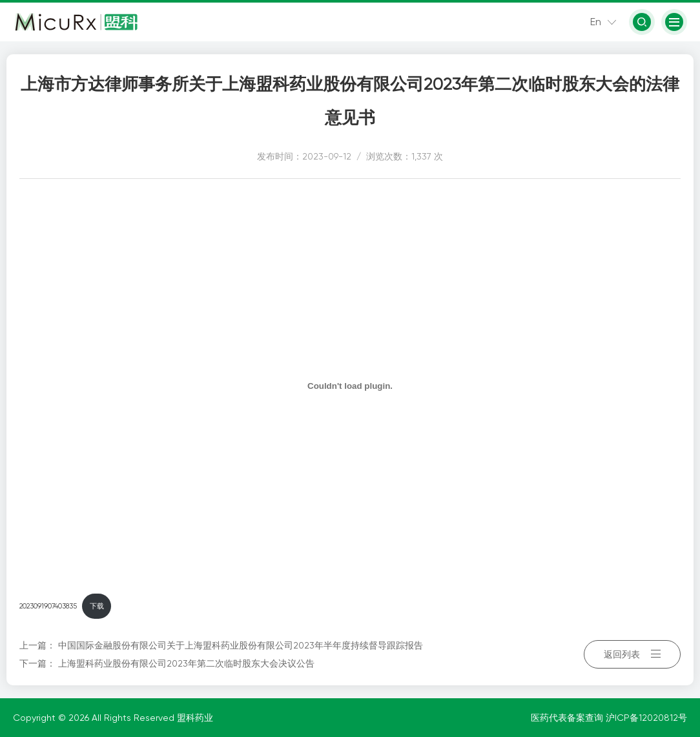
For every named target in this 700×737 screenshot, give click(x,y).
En (596, 22)
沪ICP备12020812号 (646, 718)
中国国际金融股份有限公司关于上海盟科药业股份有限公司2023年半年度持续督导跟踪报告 (241, 645)
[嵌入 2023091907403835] (350, 386)
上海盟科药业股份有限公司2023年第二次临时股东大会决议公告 (186, 663)
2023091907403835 (48, 606)
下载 (97, 606)
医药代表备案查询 (568, 718)
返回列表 (632, 654)
